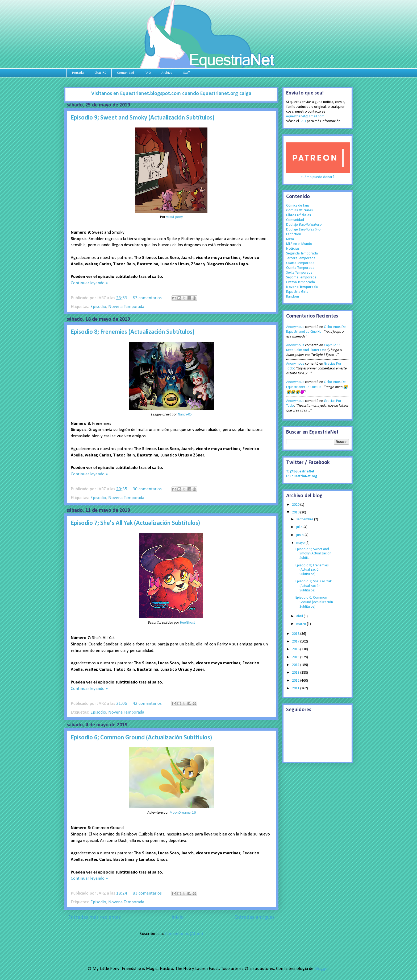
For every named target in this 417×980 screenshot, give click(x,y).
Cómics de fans (298, 206)
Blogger (322, 969)
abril (300, 616)
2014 (296, 665)
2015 (296, 657)
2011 (296, 688)
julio (300, 527)
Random (293, 297)
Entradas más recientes (94, 917)
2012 (296, 681)
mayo (301, 543)
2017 (296, 642)
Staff (187, 73)
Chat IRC (100, 73)
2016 (296, 649)
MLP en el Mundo (299, 244)
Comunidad (126, 73)
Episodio (98, 307)
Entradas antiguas (254, 917)
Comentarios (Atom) (184, 934)
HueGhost (187, 623)
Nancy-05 (185, 415)
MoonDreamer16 (183, 813)
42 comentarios (147, 704)
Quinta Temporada (300, 268)
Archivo (167, 73)
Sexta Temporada (299, 273)
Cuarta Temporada (300, 263)
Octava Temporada (301, 282)
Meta (290, 239)
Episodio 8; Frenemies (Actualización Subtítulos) (133, 332)
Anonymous (295, 327)
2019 (296, 512)
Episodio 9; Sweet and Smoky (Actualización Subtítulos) (143, 118)
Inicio (178, 917)
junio (300, 535)
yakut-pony (174, 217)
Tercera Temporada (301, 258)
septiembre (305, 519)
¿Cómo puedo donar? (318, 177)
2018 (296, 634)
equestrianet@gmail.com (305, 116)
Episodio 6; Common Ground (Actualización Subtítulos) (141, 738)
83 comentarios (147, 298)
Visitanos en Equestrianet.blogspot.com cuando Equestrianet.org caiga (171, 94)
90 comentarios (147, 489)
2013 (296, 673)
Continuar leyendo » (89, 283)
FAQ (148, 73)
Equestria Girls (297, 292)
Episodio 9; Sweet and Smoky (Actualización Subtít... (313, 554)
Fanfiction (294, 234)
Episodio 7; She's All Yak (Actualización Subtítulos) (135, 523)
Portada (78, 73)
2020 (296, 505)
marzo (302, 624)
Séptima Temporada (301, 277)
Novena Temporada (126, 307)
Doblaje (304, 225)
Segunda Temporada (302, 254)
